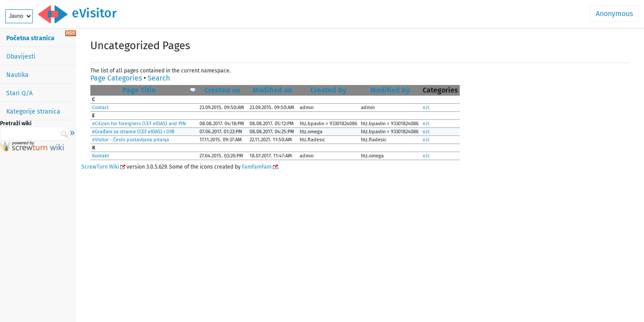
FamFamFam (257, 167)
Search (159, 78)
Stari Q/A (19, 93)
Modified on (272, 90)
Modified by (390, 90)
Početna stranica (30, 38)
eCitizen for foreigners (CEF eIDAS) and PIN (139, 124)
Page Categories (116, 78)
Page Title (139, 90)
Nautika (17, 75)
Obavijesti (21, 57)
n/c (426, 108)
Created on (222, 90)
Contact (100, 108)
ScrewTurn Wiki (100, 167)
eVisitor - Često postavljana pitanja (131, 140)
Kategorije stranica (33, 112)
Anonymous (614, 14)
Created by (328, 90)
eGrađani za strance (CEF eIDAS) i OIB (133, 132)
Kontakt (101, 156)
